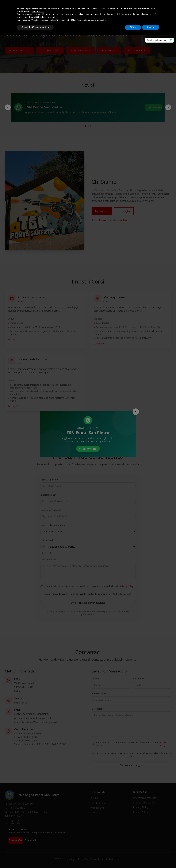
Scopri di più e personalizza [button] (35, 27)
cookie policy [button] (38, 11)
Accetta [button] (151, 27)
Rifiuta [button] (133, 27)
